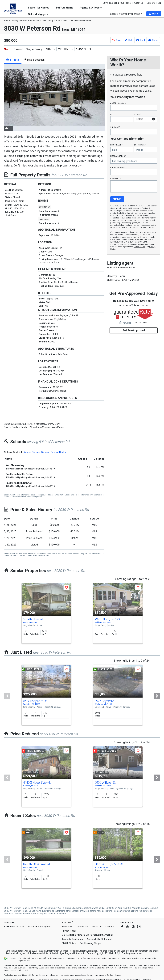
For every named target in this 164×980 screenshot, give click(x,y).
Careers (151, 3)
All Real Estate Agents (39, 927)
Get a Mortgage (38, 14)
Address (118, 103)
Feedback (67, 927)
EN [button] (159, 3)
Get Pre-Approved (134, 330)
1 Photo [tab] (13, 60)
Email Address (118, 156)
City (113, 114)
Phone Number (118, 167)
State (138, 114)
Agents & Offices (91, 8)
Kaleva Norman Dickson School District (45, 452)
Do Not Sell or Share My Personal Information (88, 935)
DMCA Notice (69, 943)
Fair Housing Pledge (90, 943)
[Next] (157, 696)
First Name (116, 145)
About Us (139, 3)
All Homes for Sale (14, 927)
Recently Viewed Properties (125, 14)
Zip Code (115, 127)
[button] (154, 14)
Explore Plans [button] (24, 961)
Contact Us (82, 927)
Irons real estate (141, 911)
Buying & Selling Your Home (117, 3)
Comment (115, 178)
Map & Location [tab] (34, 60)
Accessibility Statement (99, 939)
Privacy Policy (69, 931)
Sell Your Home (65, 8)
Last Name (140, 145)
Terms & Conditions (72, 939)
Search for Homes (40, 8)
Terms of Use (139, 247)
